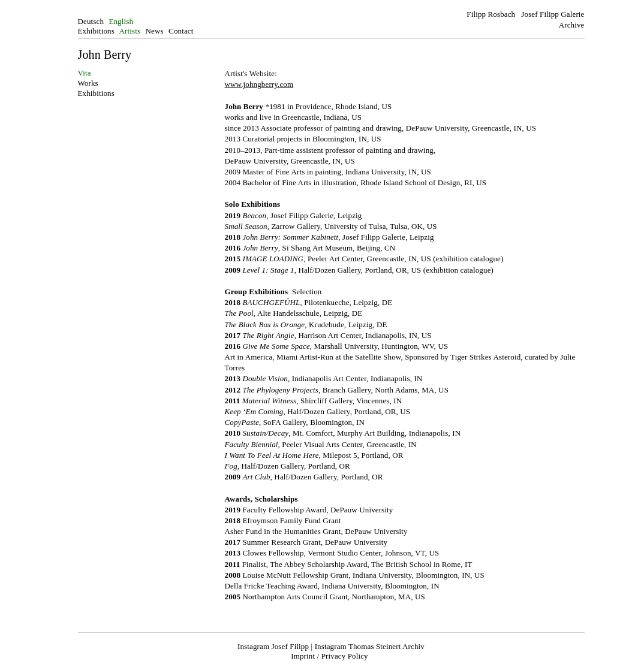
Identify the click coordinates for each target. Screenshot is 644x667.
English (121, 21)
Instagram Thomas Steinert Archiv (370, 646)
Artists (130, 31)
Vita (85, 73)
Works (88, 83)
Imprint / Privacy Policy (329, 656)
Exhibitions (96, 31)
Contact (181, 31)
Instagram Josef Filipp (273, 646)
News (155, 31)
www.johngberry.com (259, 84)
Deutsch (91, 21)
